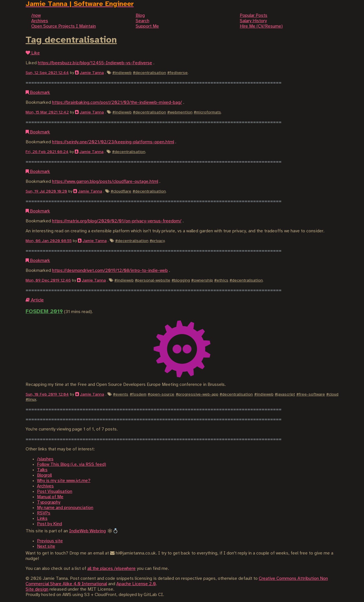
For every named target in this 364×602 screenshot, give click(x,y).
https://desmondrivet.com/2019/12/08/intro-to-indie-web (110, 271)
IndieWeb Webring (87, 531)
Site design (37, 589)
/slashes (45, 459)
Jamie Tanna (92, 73)
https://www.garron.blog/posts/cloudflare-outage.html (105, 182)
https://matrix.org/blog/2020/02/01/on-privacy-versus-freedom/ (117, 221)
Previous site (50, 541)
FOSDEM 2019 (44, 312)
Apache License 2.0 (136, 584)
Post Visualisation (55, 492)
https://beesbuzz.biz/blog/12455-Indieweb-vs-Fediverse (95, 63)
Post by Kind (49, 524)
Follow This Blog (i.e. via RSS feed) (72, 465)
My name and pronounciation (65, 508)
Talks (42, 470)
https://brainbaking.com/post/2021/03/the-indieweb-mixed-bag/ (117, 103)
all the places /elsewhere (111, 569)
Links (42, 519)
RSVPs (44, 513)
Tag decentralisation (71, 40)
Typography (49, 502)
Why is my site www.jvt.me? (64, 481)
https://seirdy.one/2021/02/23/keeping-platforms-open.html (113, 142)
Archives (45, 486)
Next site (46, 546)
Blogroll (44, 475)
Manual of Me (50, 497)
